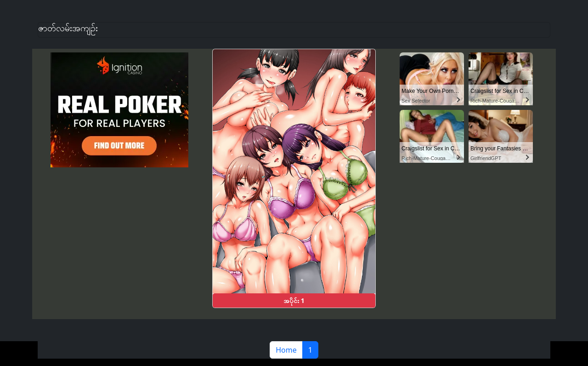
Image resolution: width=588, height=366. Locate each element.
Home (286, 350)
